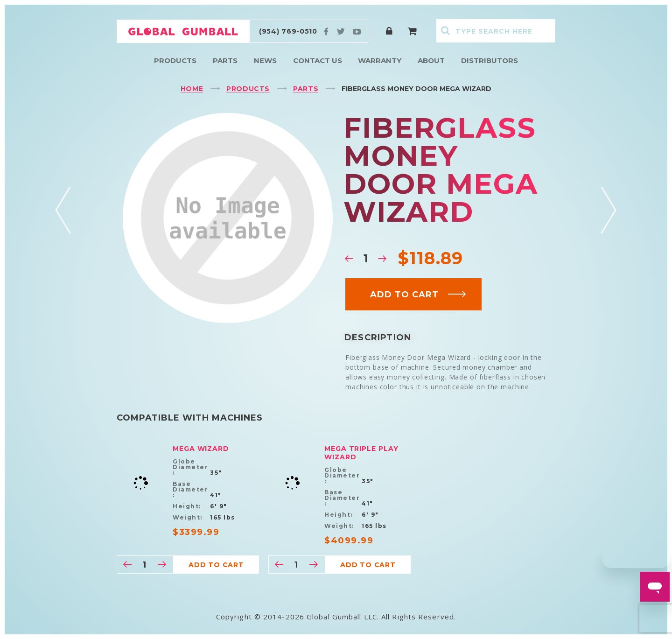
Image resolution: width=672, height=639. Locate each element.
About (431, 60)
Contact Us (318, 60)
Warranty (380, 60)
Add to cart (418, 295)
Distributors (490, 60)
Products (175, 60)
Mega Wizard (201, 449)
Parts (225, 60)
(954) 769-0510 (288, 31)
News (265, 60)
